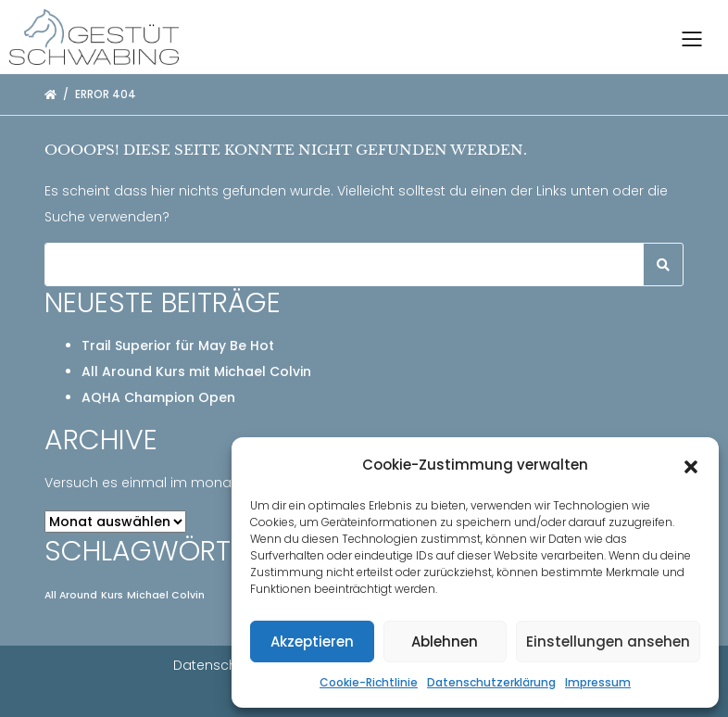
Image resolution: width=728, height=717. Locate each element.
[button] (691, 465)
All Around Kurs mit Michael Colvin (196, 371)
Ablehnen (445, 642)
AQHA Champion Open (158, 397)
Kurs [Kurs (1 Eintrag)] (112, 595)
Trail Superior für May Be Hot (178, 346)
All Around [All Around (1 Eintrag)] (71, 595)
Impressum (598, 682)
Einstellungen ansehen (608, 642)
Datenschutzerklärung (491, 682)
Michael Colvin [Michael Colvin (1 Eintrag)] (166, 595)
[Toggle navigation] (692, 37)
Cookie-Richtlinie (369, 682)
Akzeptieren (312, 642)
